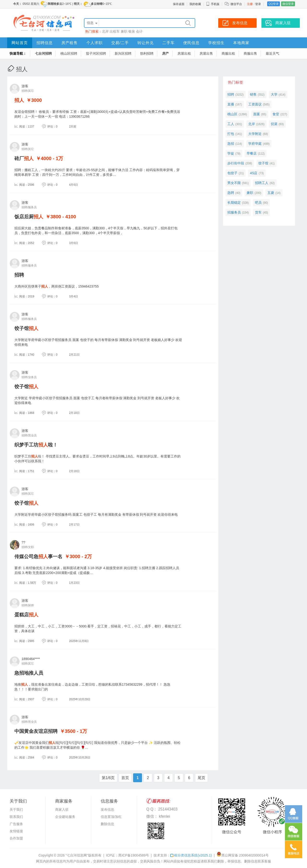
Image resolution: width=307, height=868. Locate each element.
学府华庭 (255, 144)
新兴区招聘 (123, 53)
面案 (257, 114)
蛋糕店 (26, 615)
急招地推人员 (29, 673)
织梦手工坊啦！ (36, 445)
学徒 (231, 153)
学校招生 (216, 43)
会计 (139, 31)
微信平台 (236, 4)
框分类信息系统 (191, 855)
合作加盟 (16, 838)
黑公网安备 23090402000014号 (243, 855)
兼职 (124, 31)
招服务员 (234, 212)
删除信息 (107, 824)
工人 (231, 124)
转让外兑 (146, 43)
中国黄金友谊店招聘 (36, 731)
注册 (250, 4)
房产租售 (70, 43)
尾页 (201, 778)
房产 (165, 53)
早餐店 (252, 153)
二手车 (168, 43)
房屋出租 (184, 53)
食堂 (276, 114)
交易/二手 (120, 43)
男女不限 (234, 183)
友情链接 (16, 831)
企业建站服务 (65, 817)
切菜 (274, 124)
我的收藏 (195, 4)
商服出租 (228, 53)
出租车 (115, 31)
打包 (231, 134)
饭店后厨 (29, 217)
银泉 (132, 31)
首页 (125, 778)
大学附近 (255, 134)
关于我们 (16, 810)
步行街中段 (236, 163)
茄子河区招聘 (96, 53)
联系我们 (16, 817)
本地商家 (241, 43)
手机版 (213, 4)
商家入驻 (62, 810)
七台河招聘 (43, 53)
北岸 (105, 31)
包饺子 (232, 173)
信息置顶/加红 (111, 817)
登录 (258, 4)
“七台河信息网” (77, 855)
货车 (258, 212)
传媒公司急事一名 (38, 556)
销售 (253, 94)
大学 (274, 94)
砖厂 (24, 158)
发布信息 (107, 810)
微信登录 (288, 4)
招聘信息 (45, 43)
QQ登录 (274, 4)
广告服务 (16, 824)
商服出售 (250, 53)
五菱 (271, 193)
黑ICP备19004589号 (134, 855)
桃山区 (232, 114)
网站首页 (20, 43)
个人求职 (94, 43)
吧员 (258, 203)
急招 (231, 144)
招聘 (19, 275)
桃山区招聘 (69, 53)
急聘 (231, 193)
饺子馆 (26, 328)
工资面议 (255, 104)
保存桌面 (179, 4)
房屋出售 (206, 53)
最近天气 (272, 53)
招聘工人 (262, 183)
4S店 (254, 173)
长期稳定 (234, 203)
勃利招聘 (147, 53)
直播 (231, 104)
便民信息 (191, 43)
